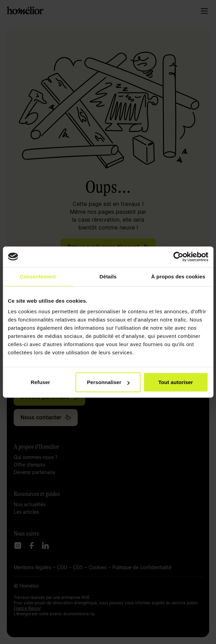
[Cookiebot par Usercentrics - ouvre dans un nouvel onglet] (178, 257)
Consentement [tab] (38, 276)
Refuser (41, 382)
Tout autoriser (175, 382)
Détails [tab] (108, 276)
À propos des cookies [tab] (178, 276)
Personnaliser (108, 382)
